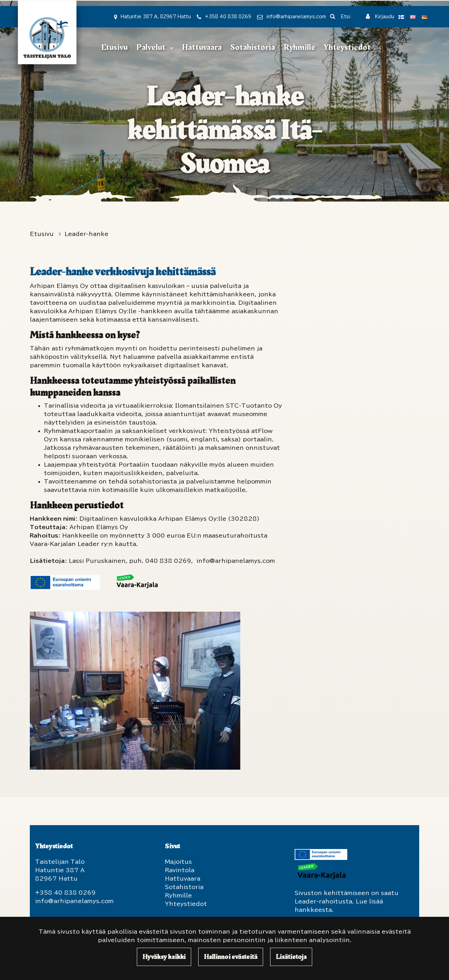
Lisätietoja (291, 957)
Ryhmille (300, 47)
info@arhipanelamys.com (296, 17)
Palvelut (152, 47)
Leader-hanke (86, 234)
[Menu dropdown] (170, 48)
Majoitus (178, 862)
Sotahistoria (253, 47)
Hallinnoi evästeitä (231, 957)
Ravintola (180, 870)
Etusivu (115, 47)
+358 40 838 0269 (228, 17)
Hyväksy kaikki (164, 957)
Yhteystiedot (347, 47)
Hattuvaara (202, 47)
